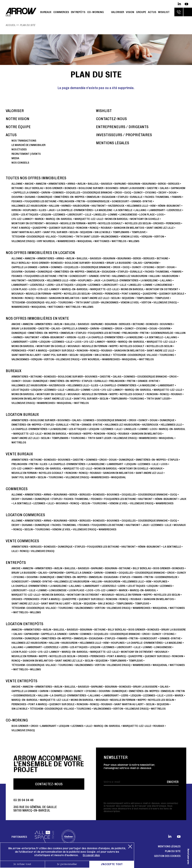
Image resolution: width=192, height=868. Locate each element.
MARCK (39, 219)
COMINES (58, 192)
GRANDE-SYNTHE (142, 201)
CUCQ (128, 192)
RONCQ (94, 228)
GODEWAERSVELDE (98, 201)
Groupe (141, 12)
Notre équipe (18, 127)
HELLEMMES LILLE (137, 206)
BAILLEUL (93, 184)
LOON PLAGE (147, 214)
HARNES (66, 206)
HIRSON (16, 210)
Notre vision (18, 119)
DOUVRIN (17, 197)
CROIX (118, 192)
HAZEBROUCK (116, 206)
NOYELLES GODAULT (110, 223)
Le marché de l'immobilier (28, 145)
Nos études (19, 149)
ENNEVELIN (93, 197)
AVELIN (81, 184)
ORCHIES (158, 223)
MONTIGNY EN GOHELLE (145, 219)
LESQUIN (46, 214)
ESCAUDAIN (109, 197)
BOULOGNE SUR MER (91, 188)
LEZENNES (59, 214)
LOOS (160, 214)
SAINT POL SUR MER (55, 232)
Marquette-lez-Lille (89, 219)
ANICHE (29, 184)
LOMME (113, 214)
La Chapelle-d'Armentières (75, 210)
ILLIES (42, 210)
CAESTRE (152, 188)
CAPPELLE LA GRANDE (26, 192)
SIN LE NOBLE (102, 232)
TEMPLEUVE (139, 232)
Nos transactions (24, 140)
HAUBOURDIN (81, 206)
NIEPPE (92, 223)
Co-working (96, 12)
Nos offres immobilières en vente (37, 318)
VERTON (159, 236)
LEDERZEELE (174, 210)
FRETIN (81, 201)
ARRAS (71, 184)
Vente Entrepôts (22, 681)
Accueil (11, 25)
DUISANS (30, 197)
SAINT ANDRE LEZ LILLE (160, 228)
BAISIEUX (107, 184)
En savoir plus (91, 855)
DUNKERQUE (45, 197)
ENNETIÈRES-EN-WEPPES (69, 197)
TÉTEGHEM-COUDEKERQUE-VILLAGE (34, 236)
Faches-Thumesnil (157, 197)
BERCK (162, 184)
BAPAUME (120, 184)
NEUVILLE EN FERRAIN (73, 223)
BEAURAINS (149, 184)
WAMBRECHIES (66, 241)
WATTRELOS (119, 241)
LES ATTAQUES (30, 214)
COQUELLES (73, 192)
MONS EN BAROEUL (117, 219)
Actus (152, 12)
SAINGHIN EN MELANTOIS (129, 228)
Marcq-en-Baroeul (59, 219)
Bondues (70, 188)
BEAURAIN (134, 184)
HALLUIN (54, 206)
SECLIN (74, 232)
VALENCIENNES (110, 236)
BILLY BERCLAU (34, 188)
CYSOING (151, 192)
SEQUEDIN (86, 232)
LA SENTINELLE (123, 210)
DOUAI (173, 192)
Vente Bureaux (19, 454)
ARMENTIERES (57, 184)
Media (15, 158)
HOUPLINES (30, 210)
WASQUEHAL (85, 241)
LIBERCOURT (75, 214)
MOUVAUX (52, 223)
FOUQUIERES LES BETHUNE (40, 201)
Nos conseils (20, 163)
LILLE (88, 214)
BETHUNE (17, 188)
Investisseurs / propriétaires (124, 135)
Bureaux (46, 12)
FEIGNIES (17, 201)
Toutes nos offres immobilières (36, 178)
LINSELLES (100, 214)
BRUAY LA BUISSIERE (132, 188)
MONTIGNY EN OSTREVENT (28, 223)
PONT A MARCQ (21, 228)
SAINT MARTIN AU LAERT (26, 232)
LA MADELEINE (104, 210)
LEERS (15, 214)
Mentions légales (113, 143)
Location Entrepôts (25, 624)
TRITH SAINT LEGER (87, 236)
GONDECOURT (120, 201)
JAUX (51, 210)
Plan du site (173, 851)
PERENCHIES (173, 223)
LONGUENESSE (128, 214)
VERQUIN (147, 236)
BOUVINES (112, 188)
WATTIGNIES (102, 241)
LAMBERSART (157, 210)
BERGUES (174, 184)
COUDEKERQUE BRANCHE (97, 192)
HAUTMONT (99, 206)
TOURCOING (66, 236)
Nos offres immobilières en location (40, 253)
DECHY (162, 192)
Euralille (136, 197)
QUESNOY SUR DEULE (61, 228)
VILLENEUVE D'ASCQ (23, 241)
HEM (153, 206)
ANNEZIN (41, 184)
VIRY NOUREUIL (46, 241)
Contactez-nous (111, 119)
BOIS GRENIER (54, 188)
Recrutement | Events (26, 154)
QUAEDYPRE (39, 228)
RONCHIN (82, 228)
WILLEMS (134, 241)
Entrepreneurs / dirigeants (122, 127)
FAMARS (177, 197)
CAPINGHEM (178, 188)
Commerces (61, 12)
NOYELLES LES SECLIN (138, 223)
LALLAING (140, 210)
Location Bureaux (22, 415)
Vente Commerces (22, 541)
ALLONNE (17, 184)
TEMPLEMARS (121, 232)
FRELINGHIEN (66, 201)
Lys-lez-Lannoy (22, 219)
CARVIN (46, 192)
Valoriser (118, 12)
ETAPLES (123, 197)
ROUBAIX (106, 228)
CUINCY (138, 192)
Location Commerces (25, 515)
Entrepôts (78, 12)
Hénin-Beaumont (169, 206)
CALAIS (164, 188)
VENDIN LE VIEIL (130, 236)
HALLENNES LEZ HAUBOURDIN (29, 206)
